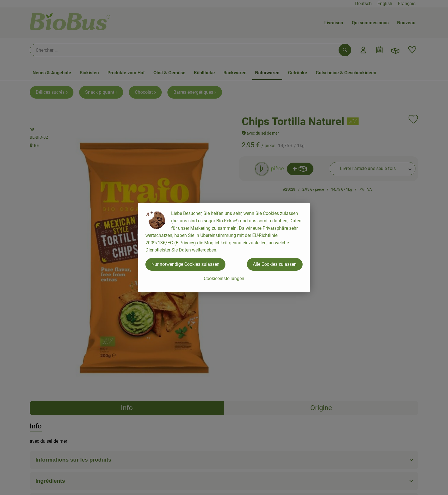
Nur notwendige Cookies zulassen (185, 264)
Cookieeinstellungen (224, 279)
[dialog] (224, 247)
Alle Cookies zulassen (275, 264)
